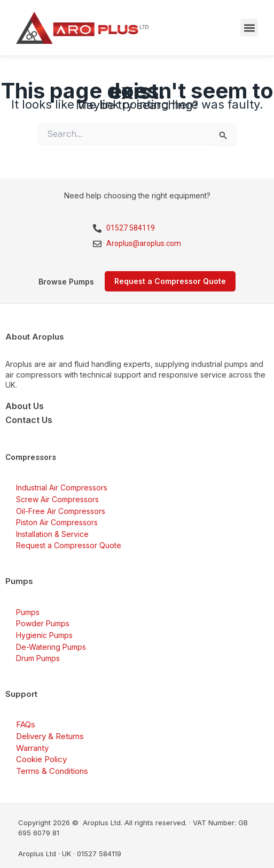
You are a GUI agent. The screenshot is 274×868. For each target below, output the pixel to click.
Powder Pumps (43, 623)
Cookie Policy (41, 759)
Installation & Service (52, 534)
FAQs (26, 724)
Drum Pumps (38, 658)
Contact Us (29, 420)
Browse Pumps (66, 282)
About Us (25, 406)
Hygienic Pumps (44, 635)
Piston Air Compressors (57, 522)
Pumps (28, 612)
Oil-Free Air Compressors (61, 511)
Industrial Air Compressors (62, 487)
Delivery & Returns (50, 736)
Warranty (32, 748)
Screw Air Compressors (57, 499)
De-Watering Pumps (51, 647)
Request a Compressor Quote (69, 545)
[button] (249, 28)
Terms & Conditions (52, 771)
